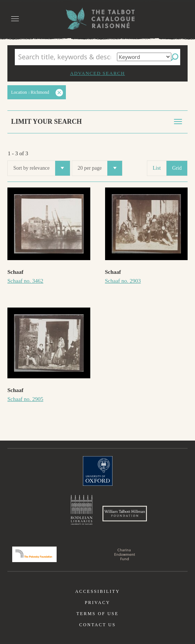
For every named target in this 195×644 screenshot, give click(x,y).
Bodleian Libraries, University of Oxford (82, 510)
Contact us (97, 625)
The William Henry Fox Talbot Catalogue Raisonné (98, 19)
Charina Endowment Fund (125, 554)
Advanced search (97, 73)
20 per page (100, 168)
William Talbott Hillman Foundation (125, 514)
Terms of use (97, 614)
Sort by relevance (42, 168)
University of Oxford (98, 471)
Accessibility (97, 591)
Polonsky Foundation (34, 554)
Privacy (97, 602)
